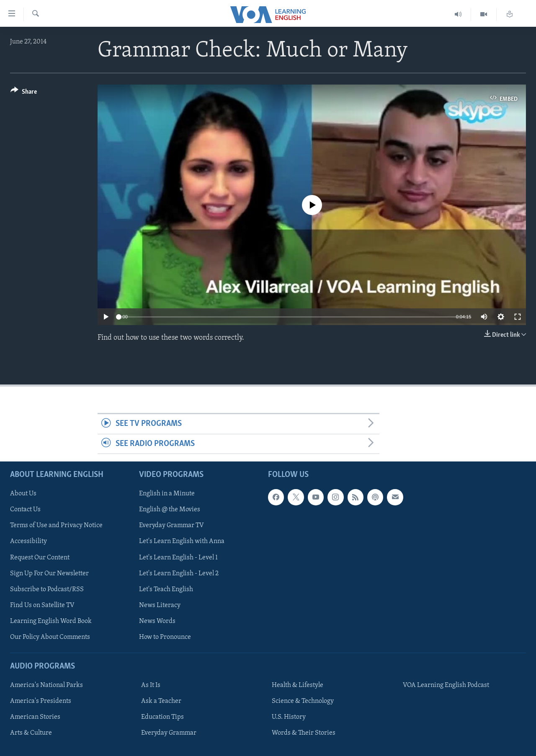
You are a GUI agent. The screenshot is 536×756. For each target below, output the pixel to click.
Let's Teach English (166, 589)
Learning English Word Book (51, 621)
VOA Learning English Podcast (446, 685)
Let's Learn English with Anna (182, 542)
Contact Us (25, 510)
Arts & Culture (31, 733)
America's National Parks (46, 685)
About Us (23, 494)
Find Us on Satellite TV (42, 605)
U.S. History (289, 717)
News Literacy (160, 605)
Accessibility (28, 542)
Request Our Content (40, 558)
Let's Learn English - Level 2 (179, 574)
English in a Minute (167, 494)
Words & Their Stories (304, 733)
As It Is (151, 685)
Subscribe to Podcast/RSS (47, 589)
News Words (157, 621)
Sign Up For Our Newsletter (49, 574)
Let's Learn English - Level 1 (178, 558)
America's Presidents (41, 701)
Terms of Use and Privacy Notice (56, 526)
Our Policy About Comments (50, 637)
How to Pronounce (165, 637)
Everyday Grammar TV (171, 526)
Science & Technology (303, 701)
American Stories (35, 717)
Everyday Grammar (169, 733)
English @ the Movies (170, 510)
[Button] (24, 93)
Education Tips (162, 717)
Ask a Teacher (161, 701)
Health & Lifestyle (298, 685)
